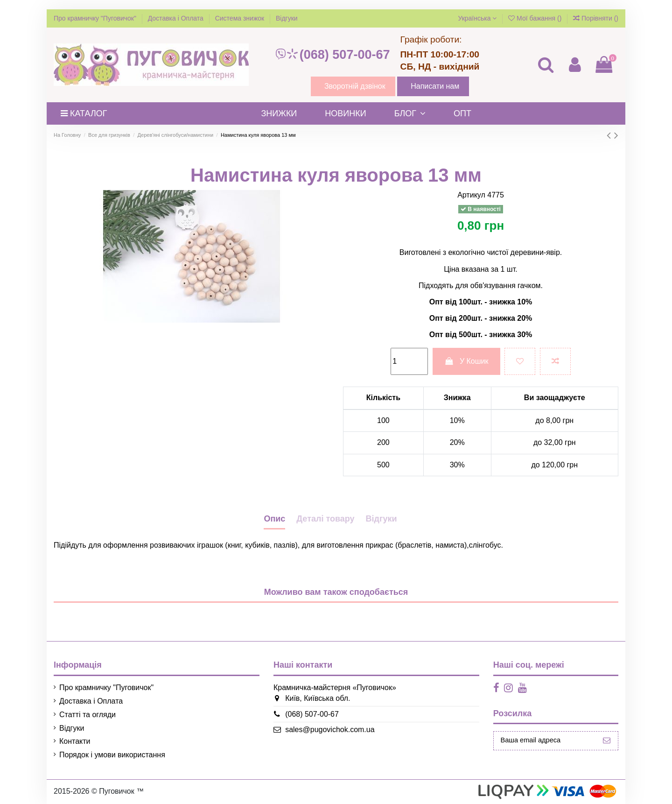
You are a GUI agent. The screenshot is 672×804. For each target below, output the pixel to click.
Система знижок (241, 18)
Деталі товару (325, 519)
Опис (274, 519)
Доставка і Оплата (177, 18)
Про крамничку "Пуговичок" (96, 18)
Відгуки (287, 18)
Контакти (75, 741)
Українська (477, 18)
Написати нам (435, 86)
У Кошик (466, 361)
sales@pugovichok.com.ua (326, 730)
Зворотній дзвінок (355, 86)
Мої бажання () (536, 18)
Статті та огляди (87, 715)
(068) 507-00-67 (332, 55)
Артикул (471, 195)
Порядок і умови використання (112, 755)
